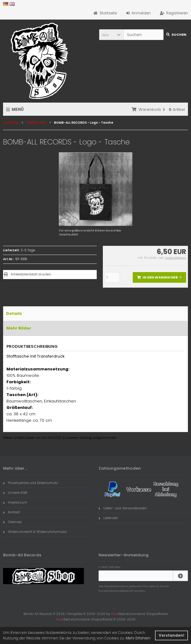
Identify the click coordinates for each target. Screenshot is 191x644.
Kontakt (12, 512)
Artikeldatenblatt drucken (31, 274)
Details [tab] (14, 313)
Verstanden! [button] (171, 635)
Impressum (15, 502)
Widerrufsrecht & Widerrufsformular (35, 532)
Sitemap (12, 522)
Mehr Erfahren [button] (138, 638)
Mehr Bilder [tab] (19, 328)
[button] (111, 35)
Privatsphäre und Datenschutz (31, 483)
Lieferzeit (108, 518)
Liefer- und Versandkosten (123, 508)
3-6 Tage (28, 250)
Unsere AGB (15, 493)
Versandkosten (175, 258)
